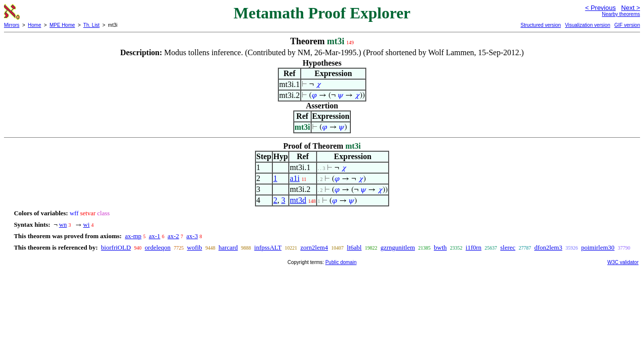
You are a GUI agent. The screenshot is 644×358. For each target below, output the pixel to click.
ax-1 (154, 236)
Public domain (341, 262)
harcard (228, 247)
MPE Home (62, 25)
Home (35, 25)
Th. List (92, 25)
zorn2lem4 (315, 247)
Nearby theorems (621, 14)
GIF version (627, 25)
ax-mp (133, 236)
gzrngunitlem (398, 247)
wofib (194, 247)
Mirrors (12, 25)
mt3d (298, 200)
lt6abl (354, 247)
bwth (440, 247)
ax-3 (192, 236)
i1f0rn (474, 247)
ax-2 (173, 236)
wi (86, 224)
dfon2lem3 (548, 247)
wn (63, 224)
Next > (631, 8)
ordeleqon (158, 247)
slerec (508, 247)
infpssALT (268, 247)
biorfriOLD (116, 247)
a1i (295, 178)
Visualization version (588, 25)
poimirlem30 (598, 247)
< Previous (600, 8)
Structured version (540, 25)
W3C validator (623, 262)
